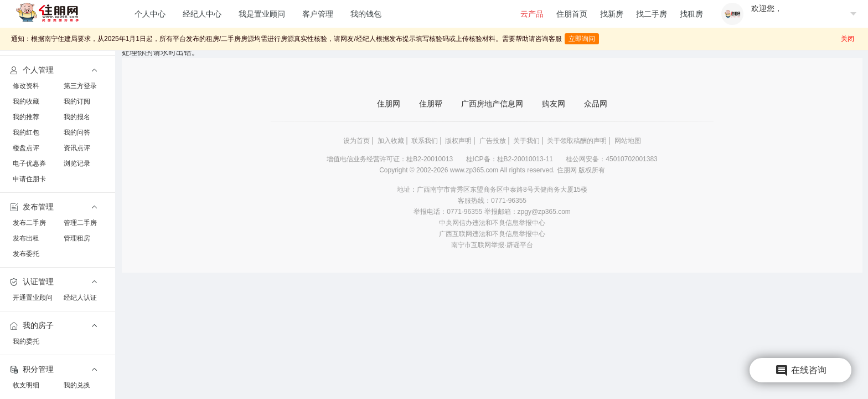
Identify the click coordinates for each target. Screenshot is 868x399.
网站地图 (628, 141)
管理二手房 (80, 223)
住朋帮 (431, 104)
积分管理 (31, 370)
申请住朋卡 (29, 179)
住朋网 (389, 104)
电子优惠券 (29, 163)
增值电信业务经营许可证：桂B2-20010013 (391, 159)
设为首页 (356, 141)
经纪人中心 (202, 14)
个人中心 (150, 14)
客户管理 (318, 14)
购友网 (554, 104)
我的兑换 (77, 385)
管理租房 (77, 238)
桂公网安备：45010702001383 (611, 159)
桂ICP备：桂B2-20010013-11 (511, 159)
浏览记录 (77, 163)
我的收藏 (26, 101)
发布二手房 (29, 223)
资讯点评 (77, 148)
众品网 (596, 104)
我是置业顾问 (262, 14)
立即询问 (582, 37)
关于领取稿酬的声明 (577, 141)
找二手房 (652, 14)
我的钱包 (366, 14)
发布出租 (26, 238)
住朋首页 (572, 14)
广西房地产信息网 (492, 104)
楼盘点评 (26, 148)
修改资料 (26, 86)
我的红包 (26, 132)
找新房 (612, 14)
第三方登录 (80, 86)
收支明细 (26, 385)
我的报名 (77, 117)
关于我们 (526, 141)
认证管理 (31, 282)
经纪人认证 (80, 298)
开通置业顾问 (33, 298)
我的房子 (31, 326)
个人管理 (31, 70)
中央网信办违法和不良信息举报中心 (492, 223)
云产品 (532, 14)
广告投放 (493, 141)
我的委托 (26, 341)
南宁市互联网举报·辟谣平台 (492, 245)
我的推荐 (26, 117)
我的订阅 (77, 101)
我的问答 (77, 132)
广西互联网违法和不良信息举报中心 (492, 234)
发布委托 (26, 254)
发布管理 (31, 207)
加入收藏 (391, 141)
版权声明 (458, 141)
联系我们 (425, 141)
